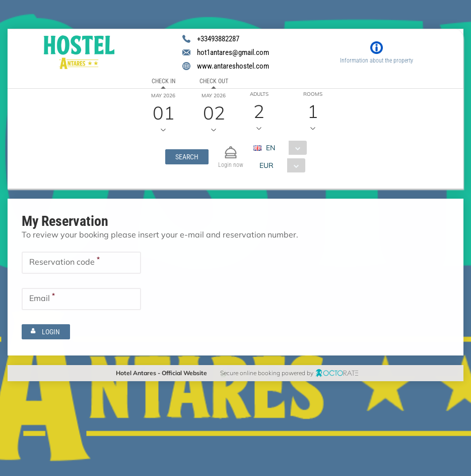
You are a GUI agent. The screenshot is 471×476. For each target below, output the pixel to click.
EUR (266, 165)
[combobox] (283, 148)
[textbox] (81, 263)
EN (270, 148)
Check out (213, 81)
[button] (186, 157)
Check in (163, 81)
